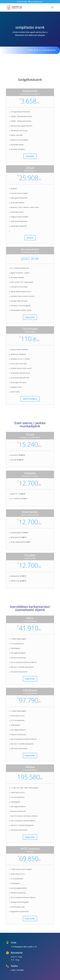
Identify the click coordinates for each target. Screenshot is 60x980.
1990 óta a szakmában (40, 50)
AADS (22, 716)
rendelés (30, 156)
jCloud (30, 238)
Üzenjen (35, 61)
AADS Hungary (30, 399)
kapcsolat (30, 317)
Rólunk (12, 61)
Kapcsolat (30, 679)
